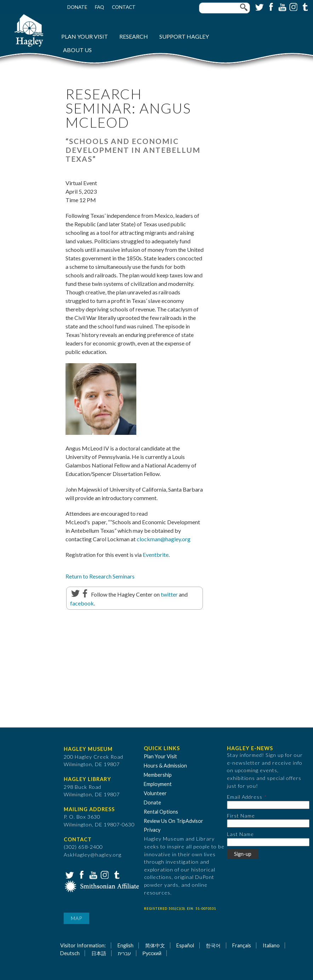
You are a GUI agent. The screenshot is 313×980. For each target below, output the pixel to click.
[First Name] (268, 823)
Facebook (270, 6)
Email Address (245, 797)
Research (134, 36)
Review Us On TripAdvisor (173, 821)
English (126, 945)
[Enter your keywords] (224, 8)
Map (76, 918)
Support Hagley (184, 36)
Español (185, 945)
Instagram (293, 6)
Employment (158, 784)
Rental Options (161, 812)
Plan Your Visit (85, 36)
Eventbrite (156, 555)
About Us (77, 50)
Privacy (152, 830)
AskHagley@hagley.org (93, 855)
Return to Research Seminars (100, 576)
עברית (124, 953)
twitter (169, 594)
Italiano (271, 945)
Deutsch (70, 953)
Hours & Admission (165, 766)
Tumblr (304, 6)
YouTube (281, 6)
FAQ (99, 7)
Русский (152, 953)
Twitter (259, 6)
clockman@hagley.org (164, 539)
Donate (77, 7)
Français (242, 945)
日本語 (99, 953)
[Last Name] (268, 842)
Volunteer (155, 793)
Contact (124, 7)
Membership (158, 775)
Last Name (240, 834)
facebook (82, 603)
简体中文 (155, 945)
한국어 (213, 945)
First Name (241, 816)
